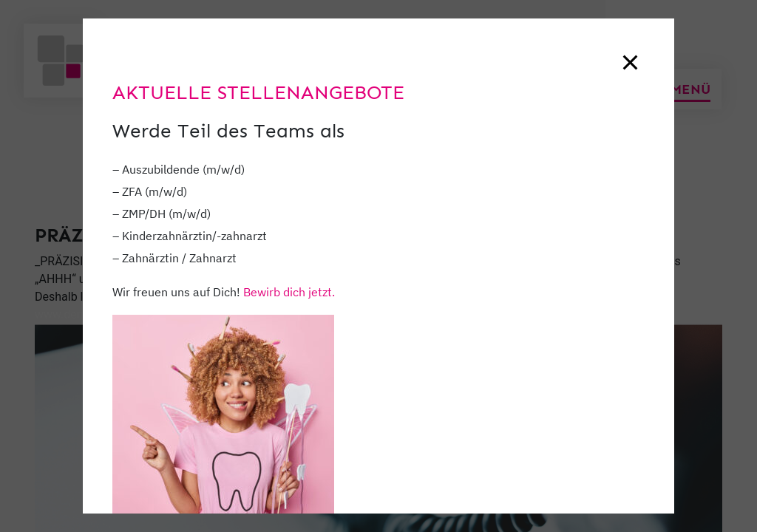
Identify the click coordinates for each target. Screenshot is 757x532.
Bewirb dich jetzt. (289, 292)
